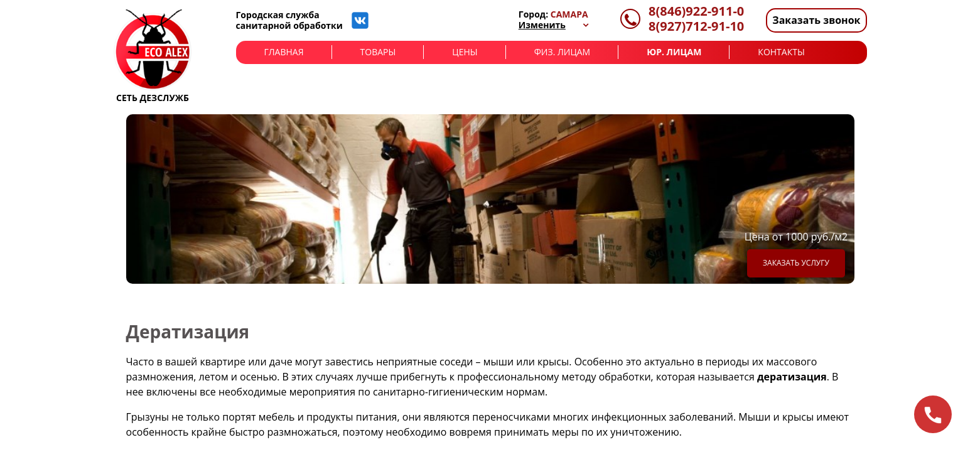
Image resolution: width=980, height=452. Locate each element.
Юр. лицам (674, 52)
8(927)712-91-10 (696, 26)
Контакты (781, 52)
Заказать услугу (796, 263)
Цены (465, 52)
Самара (569, 14)
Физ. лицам (563, 52)
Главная (284, 52)
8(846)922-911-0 (696, 11)
